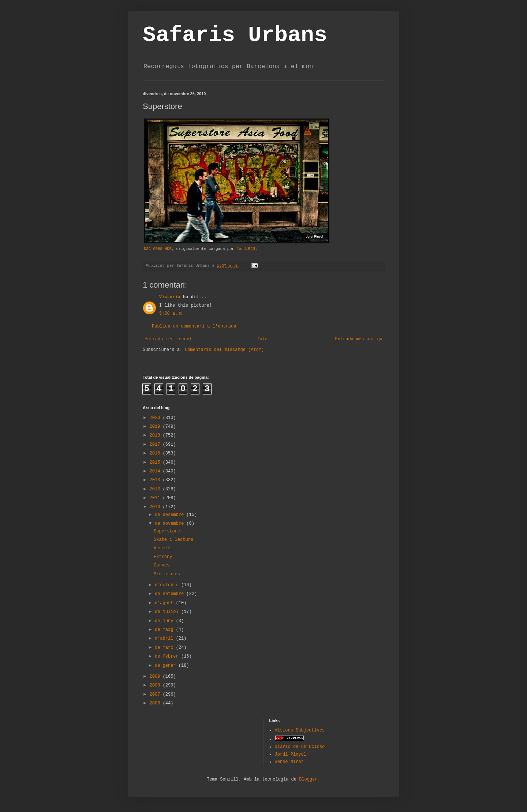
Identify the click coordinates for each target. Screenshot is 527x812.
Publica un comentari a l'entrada (194, 326)
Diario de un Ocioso (300, 747)
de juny (165, 621)
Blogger (308, 779)
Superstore (167, 531)
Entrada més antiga (359, 339)
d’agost (165, 603)
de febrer (168, 656)
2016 (156, 453)
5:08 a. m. (172, 314)
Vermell (163, 548)
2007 (156, 695)
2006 (156, 703)
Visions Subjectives (300, 730)
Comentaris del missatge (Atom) (224, 350)
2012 (156, 489)
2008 (156, 685)
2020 (156, 418)
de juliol (168, 612)
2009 (156, 677)
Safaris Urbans (235, 35)
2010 (156, 507)
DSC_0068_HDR (158, 249)
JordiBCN (246, 249)
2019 (156, 427)
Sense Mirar (289, 762)
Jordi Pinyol (291, 755)
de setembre (171, 594)
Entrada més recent (168, 339)
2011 (156, 498)
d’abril (165, 639)
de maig (165, 630)
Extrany (163, 557)
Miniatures (167, 574)
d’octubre (168, 585)
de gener (167, 666)
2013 (156, 480)
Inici (263, 339)
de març (165, 648)
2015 (156, 463)
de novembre (171, 524)
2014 (156, 471)
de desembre (171, 515)
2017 (156, 445)
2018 (156, 435)
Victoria (170, 297)
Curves (162, 565)
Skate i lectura (173, 540)
